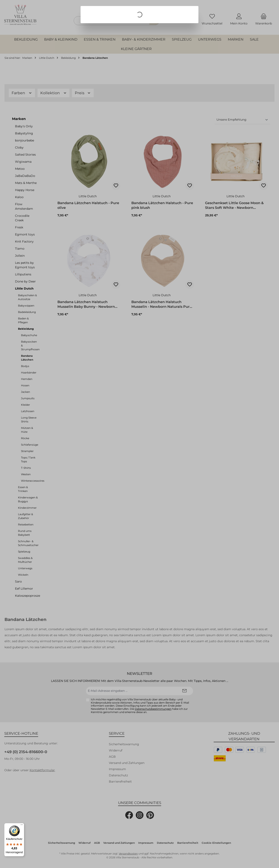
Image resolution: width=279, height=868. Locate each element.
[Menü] (22, 826)
